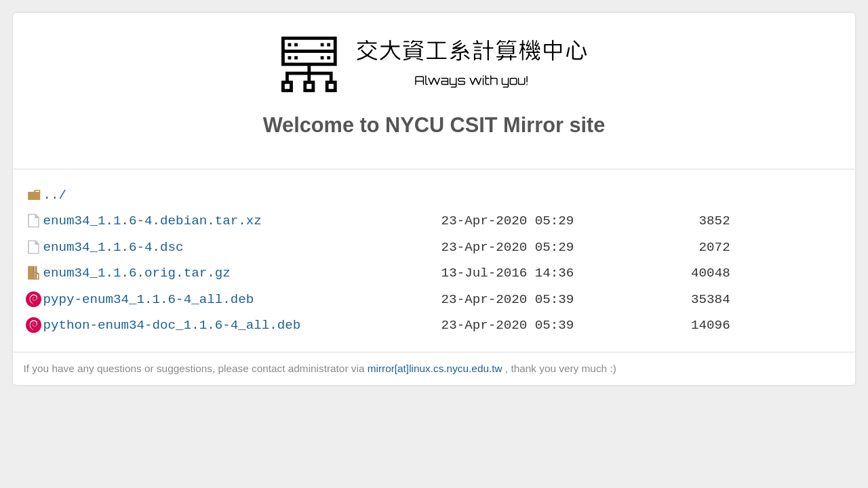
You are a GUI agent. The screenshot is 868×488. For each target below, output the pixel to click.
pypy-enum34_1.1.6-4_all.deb (148, 299)
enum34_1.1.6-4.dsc (113, 247)
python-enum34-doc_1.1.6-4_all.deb (172, 325)
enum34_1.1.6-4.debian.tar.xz (152, 221)
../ (55, 195)
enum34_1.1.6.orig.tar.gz (136, 273)
